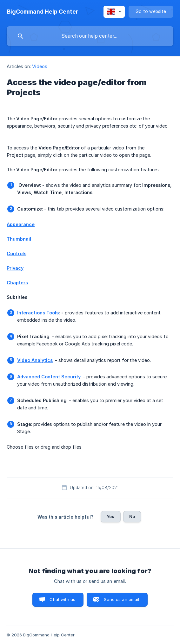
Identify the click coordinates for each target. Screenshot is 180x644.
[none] (43, 12)
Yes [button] (110, 516)
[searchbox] (90, 36)
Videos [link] (40, 66)
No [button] (132, 516)
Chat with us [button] (62, 599)
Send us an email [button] (121, 599)
